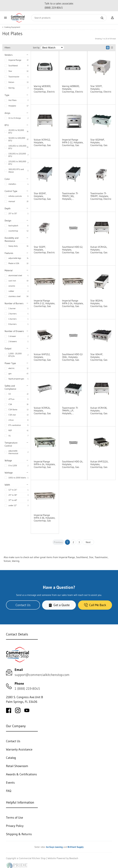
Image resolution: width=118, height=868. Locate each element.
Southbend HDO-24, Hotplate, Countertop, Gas (73, 464)
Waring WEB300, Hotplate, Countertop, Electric (44, 89)
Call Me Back (95, 605)
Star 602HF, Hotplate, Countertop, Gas (42, 196)
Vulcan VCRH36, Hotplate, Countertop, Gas (99, 411)
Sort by (36, 48)
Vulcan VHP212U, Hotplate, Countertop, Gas (99, 464)
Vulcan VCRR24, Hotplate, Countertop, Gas (42, 411)
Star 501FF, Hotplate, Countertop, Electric (101, 89)
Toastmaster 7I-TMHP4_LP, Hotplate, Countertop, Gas (71, 411)
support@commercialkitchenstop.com (42, 675)
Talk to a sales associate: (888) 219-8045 (59, 6)
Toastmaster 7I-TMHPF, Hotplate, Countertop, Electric (101, 196)
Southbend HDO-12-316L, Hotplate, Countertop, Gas (73, 357)
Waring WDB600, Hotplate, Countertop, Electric (73, 89)
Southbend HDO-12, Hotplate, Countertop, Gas (73, 250)
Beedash (74, 858)
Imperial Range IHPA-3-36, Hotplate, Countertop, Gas (45, 518)
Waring (11, 88)
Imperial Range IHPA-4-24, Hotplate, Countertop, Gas (45, 464)
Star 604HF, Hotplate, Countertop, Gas (99, 357)
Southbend (13, 66)
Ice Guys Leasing (54, 847)
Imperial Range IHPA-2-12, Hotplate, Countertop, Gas (44, 303)
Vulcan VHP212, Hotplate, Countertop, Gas (42, 357)
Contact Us (23, 605)
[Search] (69, 18)
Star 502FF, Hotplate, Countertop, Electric (44, 250)
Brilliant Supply (76, 847)
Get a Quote (59, 605)
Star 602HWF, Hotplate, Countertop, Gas (99, 142)
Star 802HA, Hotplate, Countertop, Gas (99, 303)
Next (88, 542)
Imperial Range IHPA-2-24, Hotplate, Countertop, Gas (73, 303)
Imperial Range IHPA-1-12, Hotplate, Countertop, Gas (73, 142)
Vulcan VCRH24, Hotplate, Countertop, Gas (99, 250)
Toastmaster (14, 77)
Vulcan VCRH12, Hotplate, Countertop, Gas (42, 142)
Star (10, 71)
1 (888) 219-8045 (27, 689)
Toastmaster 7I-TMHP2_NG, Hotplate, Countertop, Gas (71, 196)
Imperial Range (15, 60)
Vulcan (11, 82)
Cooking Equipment (12, 27)
